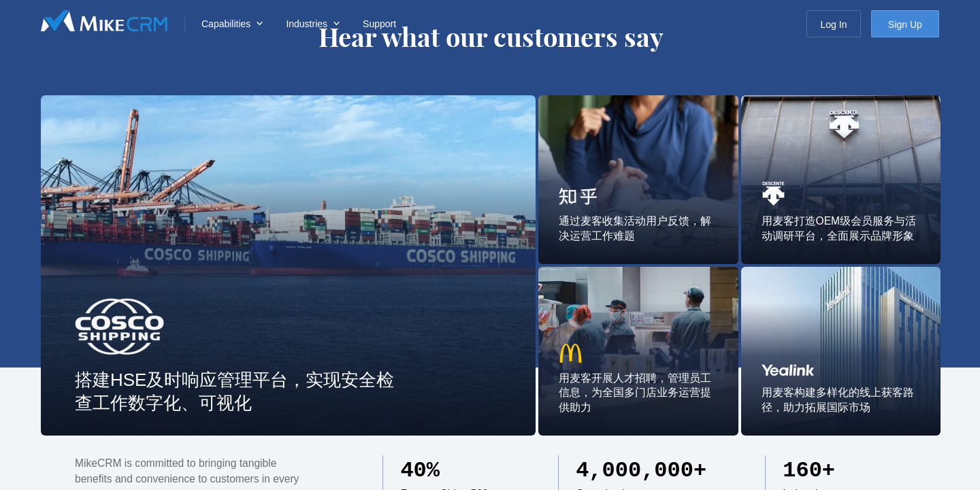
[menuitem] (230, 24)
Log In (834, 24)
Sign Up (905, 24)
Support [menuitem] (379, 24)
